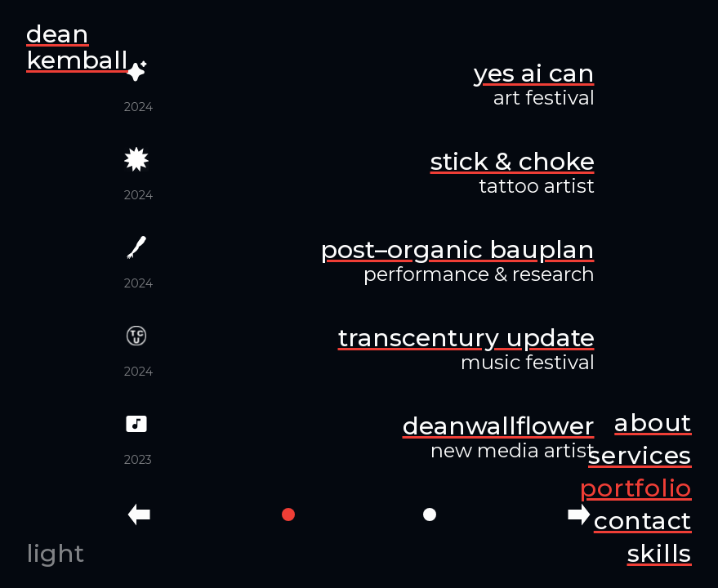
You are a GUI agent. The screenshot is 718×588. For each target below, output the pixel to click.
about (653, 423)
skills (660, 553)
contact (643, 521)
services (640, 455)
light (55, 554)
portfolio (635, 488)
